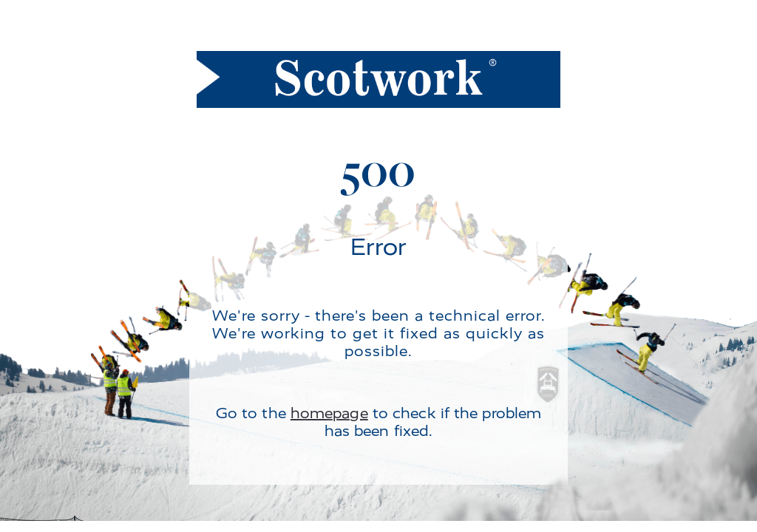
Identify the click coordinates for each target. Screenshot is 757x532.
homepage (329, 413)
